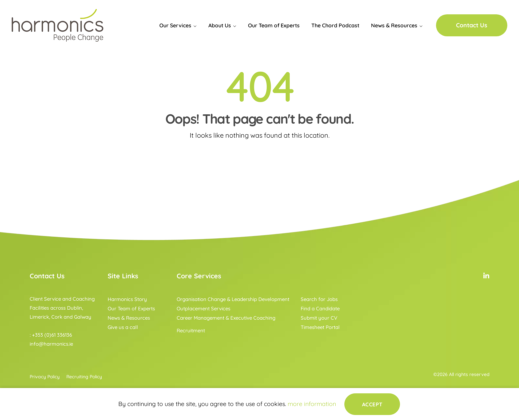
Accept (372, 404)
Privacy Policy (45, 377)
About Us (220, 25)
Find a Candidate (320, 308)
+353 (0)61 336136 (52, 335)
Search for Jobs (319, 299)
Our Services (175, 25)
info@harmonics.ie (51, 344)
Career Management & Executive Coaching (226, 318)
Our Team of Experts (274, 25)
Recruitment (191, 330)
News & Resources (394, 25)
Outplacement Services (203, 308)
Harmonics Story (127, 299)
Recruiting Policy (84, 377)
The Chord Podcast (335, 25)
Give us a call (123, 327)
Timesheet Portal (320, 327)
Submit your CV (319, 318)
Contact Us (472, 25)
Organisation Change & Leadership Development (233, 299)
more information (312, 404)
